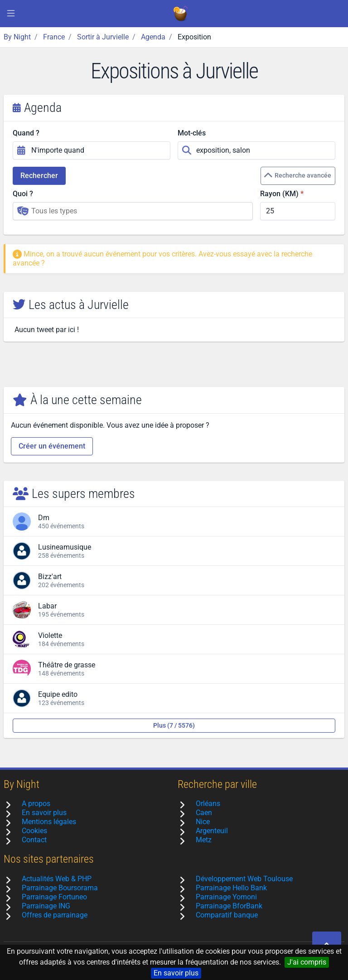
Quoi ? (23, 194)
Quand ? (26, 133)
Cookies (34, 831)
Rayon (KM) (279, 194)
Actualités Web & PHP (57, 879)
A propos (36, 804)
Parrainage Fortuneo (54, 897)
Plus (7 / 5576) (174, 725)
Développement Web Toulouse (244, 879)
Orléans (208, 804)
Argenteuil (212, 831)
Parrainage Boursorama (60, 888)
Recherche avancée (297, 176)
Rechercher (39, 176)
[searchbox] (139, 211)
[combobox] (133, 211)
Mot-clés (192, 133)
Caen (204, 813)
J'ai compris (307, 962)
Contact (34, 840)
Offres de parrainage (55, 915)
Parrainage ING (46, 906)
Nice (203, 822)
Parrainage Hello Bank (231, 888)
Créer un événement (52, 446)
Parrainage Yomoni (226, 897)
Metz (204, 840)
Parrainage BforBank (229, 906)
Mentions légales (49, 822)
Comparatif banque (227, 915)
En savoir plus (176, 973)
